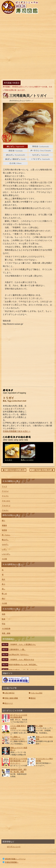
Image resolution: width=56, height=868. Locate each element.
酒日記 (32, 698)
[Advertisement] (28, 47)
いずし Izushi (15, 159)
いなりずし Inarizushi (41, 159)
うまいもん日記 (35, 693)
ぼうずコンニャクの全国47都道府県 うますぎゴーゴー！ (19, 761)
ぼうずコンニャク (14, 847)
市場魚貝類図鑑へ (10, 862)
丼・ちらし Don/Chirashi (41, 151)
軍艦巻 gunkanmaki (41, 146)
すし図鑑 (39, 726)
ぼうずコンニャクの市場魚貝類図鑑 (16, 680)
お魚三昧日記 (8, 693)
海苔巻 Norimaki (15, 151)
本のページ (8, 703)
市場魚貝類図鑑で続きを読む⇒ (17, 431)
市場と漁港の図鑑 (10, 698)
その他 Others (15, 163)
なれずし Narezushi (41, 155)
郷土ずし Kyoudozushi (15, 155)
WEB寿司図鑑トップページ (14, 859)
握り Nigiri (15, 146)
